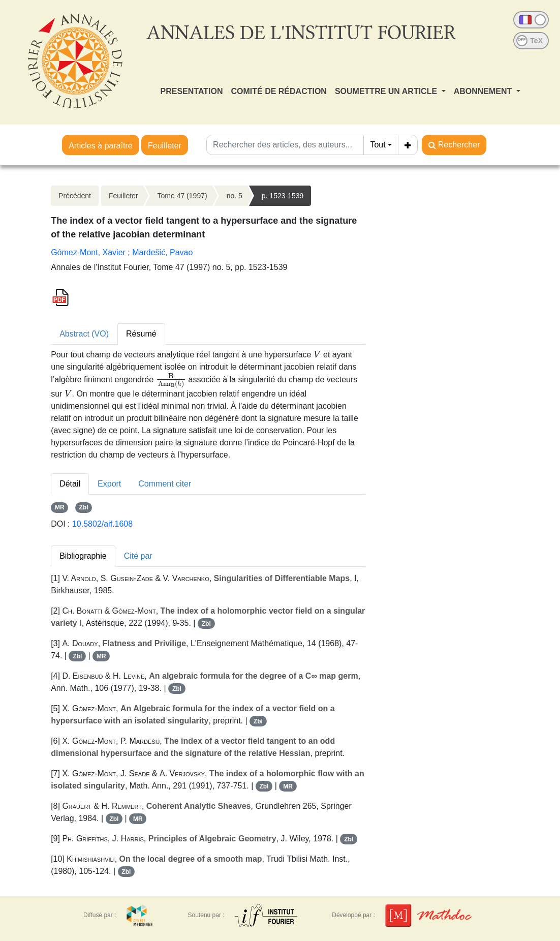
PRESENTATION (192, 91)
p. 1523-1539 (283, 196)
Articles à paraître (100, 146)
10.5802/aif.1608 (102, 524)
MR (60, 507)
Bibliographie (83, 556)
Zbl (84, 507)
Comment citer (165, 484)
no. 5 (235, 196)
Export (109, 484)
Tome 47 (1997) (182, 196)
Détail (70, 484)
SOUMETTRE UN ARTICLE (387, 91)
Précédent (75, 196)
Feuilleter (165, 146)
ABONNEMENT (484, 91)
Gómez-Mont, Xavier (88, 252)
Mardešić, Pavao (162, 252)
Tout (378, 145)
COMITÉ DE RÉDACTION (278, 91)
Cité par (138, 556)
